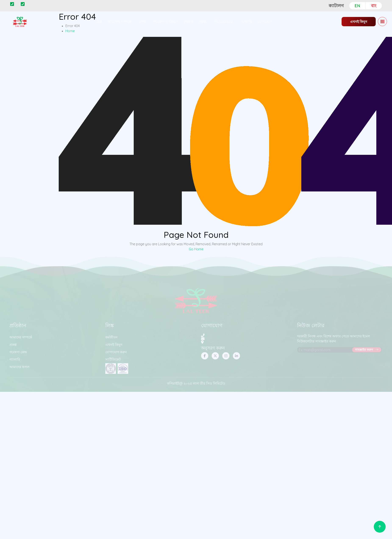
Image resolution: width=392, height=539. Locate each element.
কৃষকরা (188, 21)
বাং (374, 6)
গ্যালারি (246, 21)
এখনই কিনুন (359, 22)
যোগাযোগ (265, 21)
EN (357, 6)
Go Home (196, 249)
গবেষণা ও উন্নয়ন (166, 21)
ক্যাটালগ (336, 6)
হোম (99, 21)
